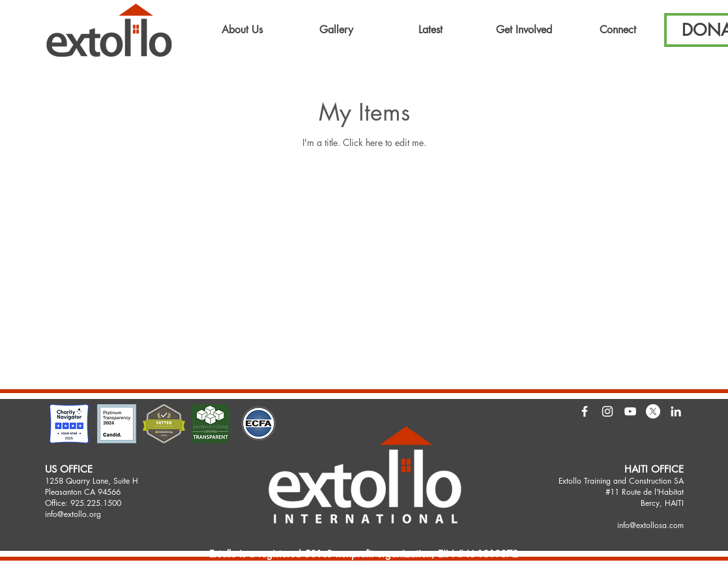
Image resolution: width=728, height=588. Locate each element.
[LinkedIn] (676, 411)
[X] (653, 411)
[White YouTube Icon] (630, 411)
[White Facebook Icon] (585, 411)
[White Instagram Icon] (607, 411)
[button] (242, 30)
